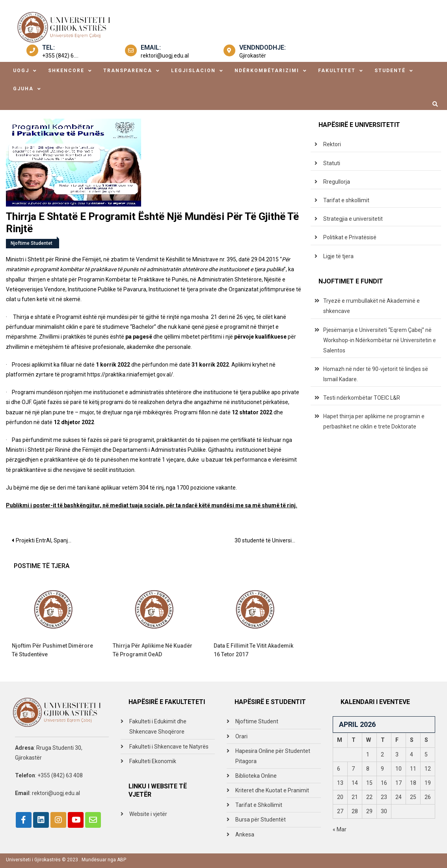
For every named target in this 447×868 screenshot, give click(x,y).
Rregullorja (337, 182)
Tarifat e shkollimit (346, 200)
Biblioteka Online (256, 776)
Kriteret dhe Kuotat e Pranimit (272, 790)
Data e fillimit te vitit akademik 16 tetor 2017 (253, 650)
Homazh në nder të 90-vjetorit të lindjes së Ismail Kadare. (376, 374)
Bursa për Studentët (261, 820)
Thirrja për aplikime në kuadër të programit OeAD (153, 650)
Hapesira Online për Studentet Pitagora (273, 756)
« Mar (340, 829)
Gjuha (23, 89)
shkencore (66, 71)
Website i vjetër (148, 814)
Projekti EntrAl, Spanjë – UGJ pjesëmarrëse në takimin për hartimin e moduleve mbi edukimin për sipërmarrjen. (48, 540)
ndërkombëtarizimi (267, 71)
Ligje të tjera (338, 256)
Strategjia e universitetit (353, 219)
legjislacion (193, 71)
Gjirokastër (253, 56)
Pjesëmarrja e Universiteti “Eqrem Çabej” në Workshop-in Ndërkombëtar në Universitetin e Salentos (380, 340)
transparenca (128, 71)
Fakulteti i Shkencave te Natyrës (169, 747)
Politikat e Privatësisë (350, 237)
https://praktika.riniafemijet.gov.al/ (130, 374)
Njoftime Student (257, 721)
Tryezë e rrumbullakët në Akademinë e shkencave (372, 306)
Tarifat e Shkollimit (259, 805)
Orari (241, 736)
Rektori (332, 144)
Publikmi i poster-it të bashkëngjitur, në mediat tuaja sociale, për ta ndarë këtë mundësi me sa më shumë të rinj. (152, 505)
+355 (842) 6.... (60, 56)
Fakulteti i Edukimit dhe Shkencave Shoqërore (158, 726)
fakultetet (337, 71)
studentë (390, 71)
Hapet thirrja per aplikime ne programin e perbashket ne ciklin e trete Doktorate (374, 421)
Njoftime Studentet (32, 243)
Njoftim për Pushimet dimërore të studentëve (52, 650)
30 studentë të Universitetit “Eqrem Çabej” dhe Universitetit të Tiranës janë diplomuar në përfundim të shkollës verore (269, 540)
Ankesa (245, 834)
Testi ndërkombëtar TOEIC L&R (362, 398)
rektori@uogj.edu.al (165, 56)
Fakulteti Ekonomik (153, 761)
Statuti (332, 163)
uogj (21, 71)
